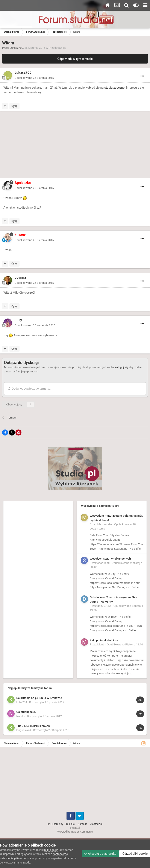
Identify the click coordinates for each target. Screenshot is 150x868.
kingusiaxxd (24, 730)
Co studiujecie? (26, 712)
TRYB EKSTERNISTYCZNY (33, 726)
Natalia (21, 716)
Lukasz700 (17, 48)
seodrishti (104, 563)
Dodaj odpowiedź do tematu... (30, 388)
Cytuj (14, 106)
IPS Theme (54, 824)
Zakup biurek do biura (104, 640)
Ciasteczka (96, 824)
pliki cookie (51, 850)
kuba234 (22, 702)
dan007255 (104, 606)
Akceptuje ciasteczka (100, 854)
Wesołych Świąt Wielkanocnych (110, 558)
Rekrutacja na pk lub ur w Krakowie (39, 698)
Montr (101, 644)
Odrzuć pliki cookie (135, 854)
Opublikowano (34, 78)
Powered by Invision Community (75, 832)
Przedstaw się (57, 48)
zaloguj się (122, 367)
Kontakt (82, 824)
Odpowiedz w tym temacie (75, 59)
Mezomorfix (105, 524)
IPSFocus (69, 824)
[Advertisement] (52, 145)
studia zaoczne (114, 88)
